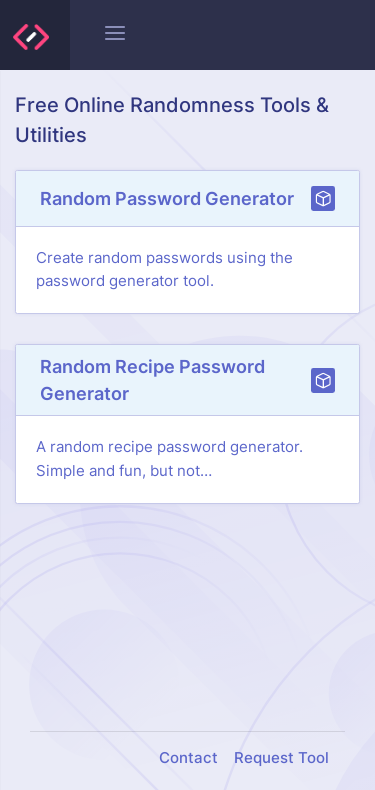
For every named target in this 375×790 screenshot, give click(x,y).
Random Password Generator (167, 198)
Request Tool (281, 758)
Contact (188, 758)
